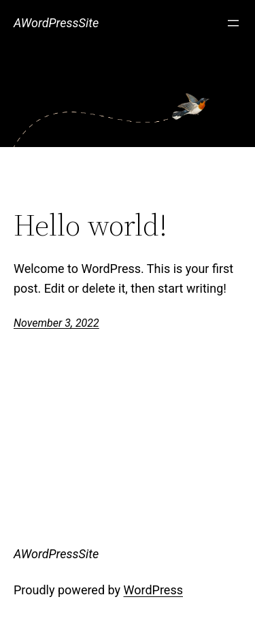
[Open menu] (233, 23)
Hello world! (90, 226)
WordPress (153, 590)
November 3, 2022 (56, 323)
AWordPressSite (56, 23)
